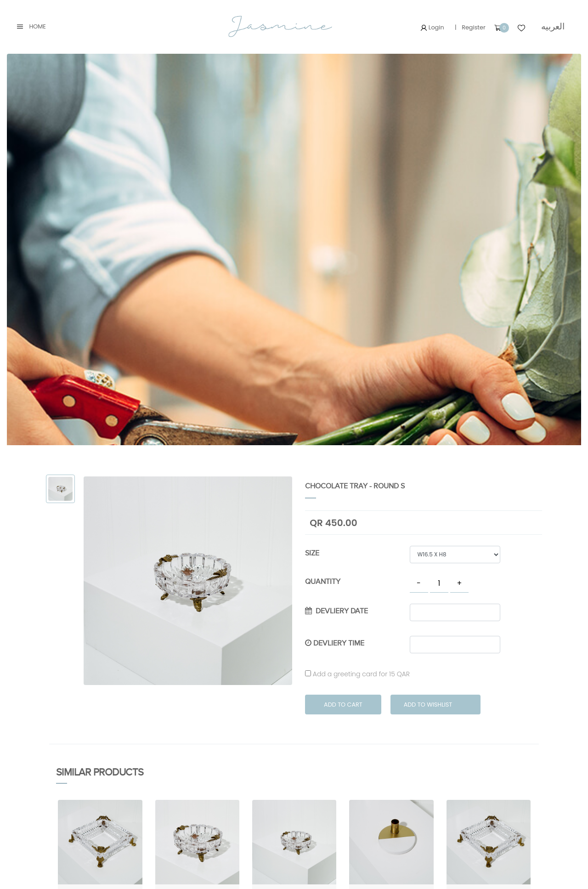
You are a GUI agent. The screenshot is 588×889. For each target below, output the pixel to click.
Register (474, 27)
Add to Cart (343, 705)
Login (432, 27)
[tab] (60, 489)
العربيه (553, 26)
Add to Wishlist (428, 705)
